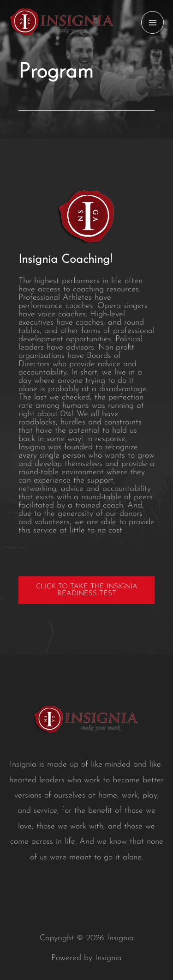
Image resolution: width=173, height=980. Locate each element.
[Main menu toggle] (152, 22)
